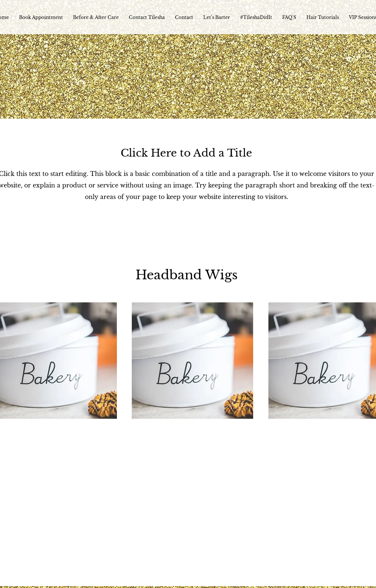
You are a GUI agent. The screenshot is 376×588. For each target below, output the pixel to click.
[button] (192, 361)
